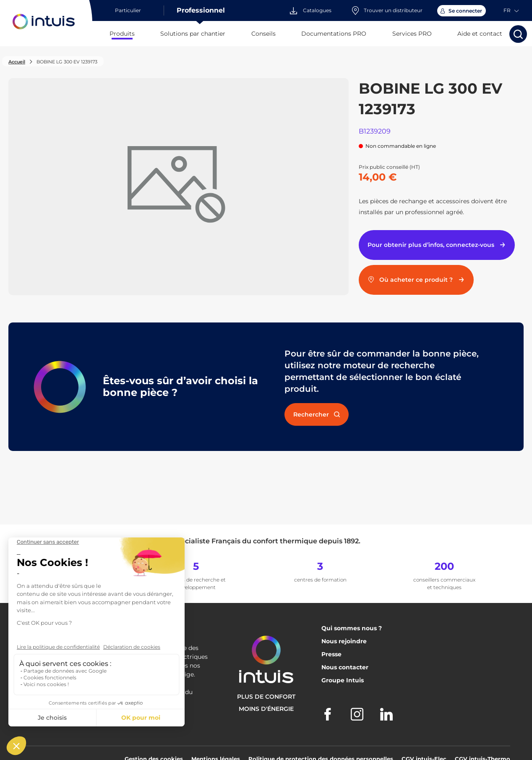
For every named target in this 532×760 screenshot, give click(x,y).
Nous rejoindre (344, 641)
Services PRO (412, 34)
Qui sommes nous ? (352, 628)
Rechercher (317, 414)
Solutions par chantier (193, 34)
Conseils (263, 34)
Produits (122, 34)
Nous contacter (345, 667)
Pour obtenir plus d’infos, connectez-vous (437, 245)
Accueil (17, 62)
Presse (331, 654)
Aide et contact (480, 34)
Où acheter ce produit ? (416, 280)
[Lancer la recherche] (518, 34)
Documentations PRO (334, 34)
